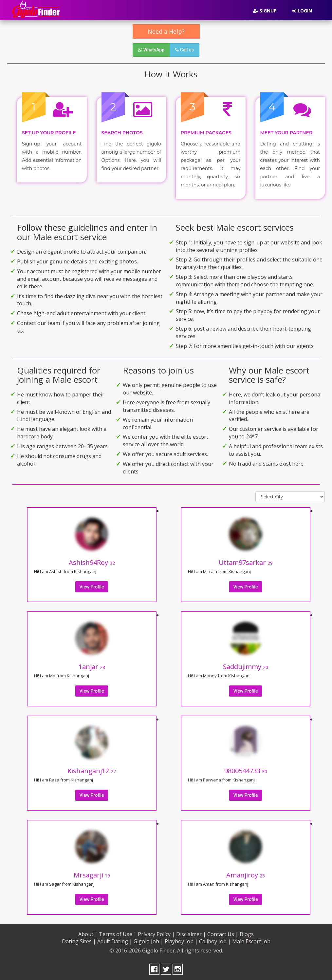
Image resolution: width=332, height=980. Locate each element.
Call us (184, 50)
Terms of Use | (118, 932)
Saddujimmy (246, 665)
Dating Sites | (79, 940)
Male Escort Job (251, 940)
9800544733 (246, 769)
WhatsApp (151, 50)
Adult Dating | (115, 940)
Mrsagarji (92, 874)
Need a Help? (166, 31)
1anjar (92, 665)
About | (88, 932)
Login (302, 11)
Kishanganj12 (92, 769)
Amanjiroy (246, 874)
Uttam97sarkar (246, 561)
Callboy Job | (215, 940)
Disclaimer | (191, 932)
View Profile (92, 586)
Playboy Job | (181, 940)
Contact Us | (223, 932)
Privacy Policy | (156, 932)
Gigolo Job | (148, 940)
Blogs (247, 932)
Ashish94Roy (92, 561)
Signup (265, 11)
